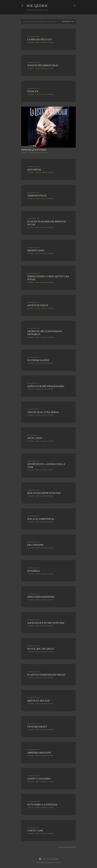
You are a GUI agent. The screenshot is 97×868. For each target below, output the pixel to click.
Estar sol (33, 91)
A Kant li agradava (39, 779)
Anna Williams (57, 863)
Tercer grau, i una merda (43, 412)
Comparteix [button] (31, 42)
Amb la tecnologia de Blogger (49, 859)
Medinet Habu (36, 250)
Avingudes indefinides (41, 597)
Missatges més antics (67, 847)
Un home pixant (37, 727)
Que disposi (34, 170)
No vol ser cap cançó (41, 649)
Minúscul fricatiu (39, 701)
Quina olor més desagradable (46, 386)
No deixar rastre (38, 360)
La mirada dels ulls (40, 39)
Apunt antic (35, 438)
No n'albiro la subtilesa (42, 805)
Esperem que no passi (34, 150)
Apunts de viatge (38, 305)
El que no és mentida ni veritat (46, 675)
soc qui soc (38, 6)
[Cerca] (75, 5)
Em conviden (35, 545)
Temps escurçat (37, 196)
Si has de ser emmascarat (43, 65)
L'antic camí (35, 830)
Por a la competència (41, 519)
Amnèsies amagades (39, 753)
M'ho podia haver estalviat (44, 493)
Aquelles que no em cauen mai (46, 623)
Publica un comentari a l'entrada (44, 42)
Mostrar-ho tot (68, 22)
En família (34, 571)
